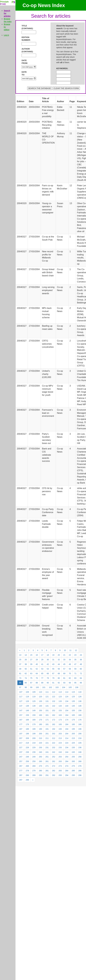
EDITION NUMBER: (26, 39)
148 (27, 710)
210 (40, 738)
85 (20, 683)
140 (40, 706)
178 (27, 724)
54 (48, 669)
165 (73, 715)
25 (20, 660)
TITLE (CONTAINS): (26, 27)
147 (21, 710)
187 (21, 729)
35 (75, 660)
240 (40, 752)
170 (40, 720)
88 (37, 683)
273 (60, 766)
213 (60, 738)
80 (59, 678)
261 (47, 761)
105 (70, 687)
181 (47, 724)
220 (40, 743)
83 (75, 678)
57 (64, 669)
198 (27, 734)
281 (47, 771)
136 (80, 701)
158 (27, 715)
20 (59, 655)
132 (54, 701)
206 (80, 734)
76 (37, 678)
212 (54, 738)
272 (54, 766)
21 (64, 655)
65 (42, 673)
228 (27, 747)
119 (34, 697)
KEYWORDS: (60, 68)
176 (80, 720)
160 (40, 715)
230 (40, 747)
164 (67, 715)
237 (21, 752)
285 (73, 771)
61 (20, 673)
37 (20, 664)
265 (73, 761)
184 (67, 724)
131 (47, 701)
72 (81, 673)
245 (73, 752)
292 (54, 775)
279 (34, 771)
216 (80, 738)
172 (54, 720)
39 (31, 664)
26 (26, 660)
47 (75, 664)
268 (27, 766)
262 (54, 761)
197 (21, 734)
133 (60, 701)
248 (27, 757)
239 (34, 752)
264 (67, 761)
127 (21, 701)
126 (80, 697)
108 (27, 692)
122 (54, 697)
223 (60, 743)
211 (47, 738)
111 (47, 692)
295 (73, 775)
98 (26, 687)
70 (70, 673)
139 (34, 706)
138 (27, 706)
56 (59, 669)
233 (60, 747)
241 (47, 752)
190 (40, 729)
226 (80, 743)
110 (40, 692)
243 (60, 752)
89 (42, 683)
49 (20, 669)
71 (75, 673)
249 (34, 757)
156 (80, 710)
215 (73, 738)
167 (21, 720)
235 (73, 747)
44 (59, 664)
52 (37, 669)
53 (42, 669)
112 (54, 692)
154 (67, 710)
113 (60, 692)
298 (27, 780)
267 (21, 766)
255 (73, 757)
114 (67, 692)
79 (53, 678)
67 (53, 673)
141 (47, 706)
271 (47, 766)
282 (54, 771)
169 (34, 720)
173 (60, 720)
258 (27, 761)
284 (67, 771)
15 (31, 655)
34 (70, 660)
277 (21, 771)
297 (21, 780)
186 (80, 724)
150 (40, 710)
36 (81, 660)
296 (80, 775)
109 (34, 692)
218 (27, 743)
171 (47, 720)
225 (73, 743)
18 (48, 655)
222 (54, 743)
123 (60, 697)
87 (31, 683)
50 (26, 669)
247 (21, 757)
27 (31, 660)
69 (64, 673)
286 (80, 771)
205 (73, 734)
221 (47, 743)
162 (54, 715)
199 (34, 734)
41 (42, 664)
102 (50, 687)
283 (60, 771)
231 (47, 747)
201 (47, 734)
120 (40, 697)
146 (80, 706)
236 (80, 747)
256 (80, 757)
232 (54, 747)
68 (59, 673)
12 (76, 650)
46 (70, 664)
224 (67, 743)
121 (47, 697)
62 (26, 673)
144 (67, 706)
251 (47, 757)
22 (70, 655)
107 (21, 692)
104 (64, 687)
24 (81, 655)
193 (60, 729)
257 (21, 761)
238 (27, 752)
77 (42, 678)
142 (54, 706)
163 (60, 715)
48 (81, 664)
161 (47, 715)
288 (27, 775)
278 (27, 771)
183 (60, 724)
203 (60, 734)
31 (53, 660)
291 (47, 775)
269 (34, 766)
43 (53, 664)
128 (27, 701)
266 (80, 761)
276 (80, 766)
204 (67, 734)
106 (77, 687)
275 (73, 766)
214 (67, 738)
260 (40, 761)
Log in (6, 35)
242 (54, 752)
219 (34, 743)
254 (67, 757)
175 (73, 720)
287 (21, 775)
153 (60, 710)
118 (27, 697)
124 (67, 697)
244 (67, 752)
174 (67, 720)
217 (21, 743)
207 (21, 738)
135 (73, 701)
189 (34, 729)
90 (48, 683)
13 (20, 655)
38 (26, 664)
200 (40, 734)
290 (40, 775)
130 (40, 701)
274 (67, 766)
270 (40, 766)
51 (31, 669)
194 (67, 729)
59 (75, 669)
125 (73, 697)
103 (57, 687)
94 (70, 683)
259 (34, 761)
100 (37, 687)
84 (81, 678)
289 (34, 775)
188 (27, 729)
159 (34, 715)
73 (20, 678)
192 (54, 729)
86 (26, 683)
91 (53, 683)
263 (60, 761)
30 (48, 660)
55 (53, 669)
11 (71, 650)
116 (80, 692)
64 (37, 673)
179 (34, 724)
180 (40, 724)
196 (80, 729)
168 (27, 720)
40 (37, 664)
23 (75, 655)
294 (67, 775)
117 (21, 697)
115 (73, 692)
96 (81, 683)
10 (65, 650)
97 (20, 687)
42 (48, 664)
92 (59, 683)
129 (34, 701)
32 (59, 660)
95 (75, 683)
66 (48, 673)
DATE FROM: (25, 62)
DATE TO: (24, 73)
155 (73, 710)
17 (42, 655)
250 (40, 757)
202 (54, 734)
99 (31, 687)
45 (64, 664)
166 (80, 715)
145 (73, 706)
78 (48, 678)
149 (34, 710)
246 (80, 752)
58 (70, 669)
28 (37, 660)
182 (54, 724)
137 (21, 706)
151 (47, 710)
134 (67, 701)
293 (60, 775)
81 (64, 678)
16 (37, 655)
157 (21, 715)
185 (73, 724)
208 (27, 738)
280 (40, 771)
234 (67, 747)
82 (70, 678)
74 (26, 678)
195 (73, 729)
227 (21, 747)
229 (34, 747)
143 (60, 706)
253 (60, 757)
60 (81, 669)
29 (42, 660)
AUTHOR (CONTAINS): (26, 50)
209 (34, 738)
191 (47, 729)
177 (21, 724)
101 (44, 687)
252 (54, 757)
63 (31, 673)
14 (26, 655)
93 (64, 683)
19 (53, 655)
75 (31, 678)
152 (54, 710)
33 (64, 660)
